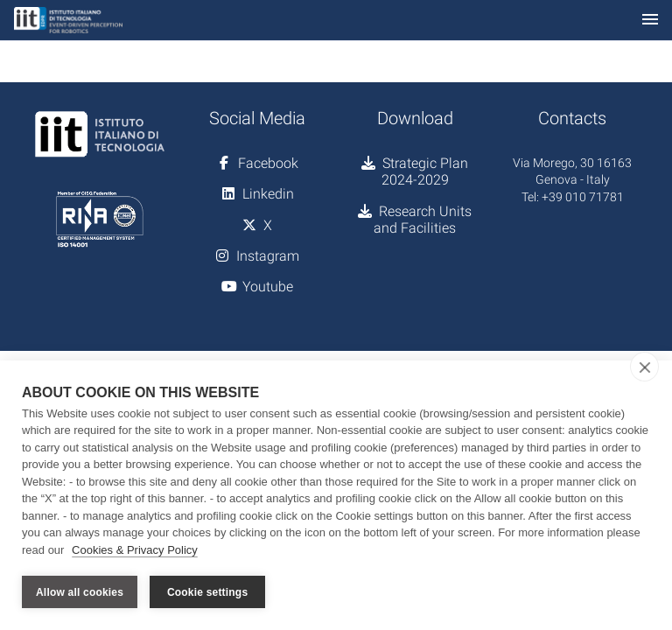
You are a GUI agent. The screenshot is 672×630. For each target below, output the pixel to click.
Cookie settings (207, 592)
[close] (644, 367)
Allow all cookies (80, 592)
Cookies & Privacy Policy (135, 550)
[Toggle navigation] (650, 21)
